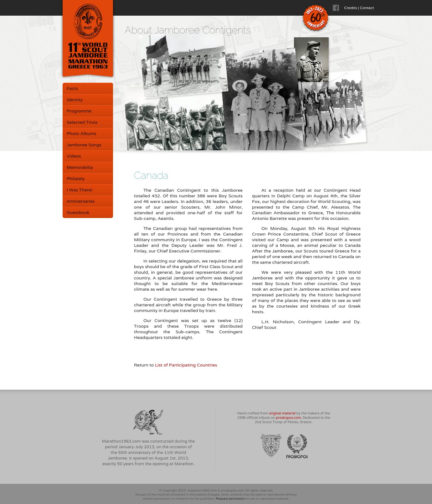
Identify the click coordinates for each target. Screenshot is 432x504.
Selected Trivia (82, 122)
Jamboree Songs (84, 145)
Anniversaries (81, 201)
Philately (76, 179)
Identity (75, 100)
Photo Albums (81, 133)
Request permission (230, 499)
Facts (72, 88)
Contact (367, 8)
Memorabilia (80, 167)
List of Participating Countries (186, 365)
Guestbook (78, 212)
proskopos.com (288, 418)
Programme (79, 111)
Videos (74, 156)
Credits (350, 8)
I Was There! (80, 190)
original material (282, 413)
